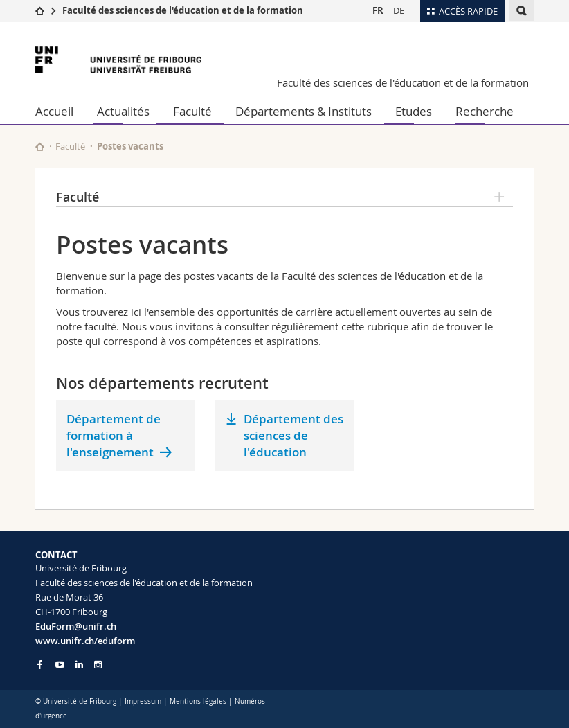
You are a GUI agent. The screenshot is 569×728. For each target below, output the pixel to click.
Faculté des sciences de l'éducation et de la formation (183, 10)
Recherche (485, 111)
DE (399, 10)
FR (378, 10)
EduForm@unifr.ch (76, 626)
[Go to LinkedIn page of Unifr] (79, 665)
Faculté (192, 111)
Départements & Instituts (304, 111)
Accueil (54, 111)
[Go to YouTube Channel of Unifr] (60, 665)
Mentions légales (198, 701)
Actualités (123, 111)
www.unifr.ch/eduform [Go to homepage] (85, 641)
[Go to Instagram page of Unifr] (98, 665)
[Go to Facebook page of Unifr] (40, 664)
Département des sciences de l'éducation (293, 435)
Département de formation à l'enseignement (114, 435)
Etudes (414, 111)
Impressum (143, 701)
